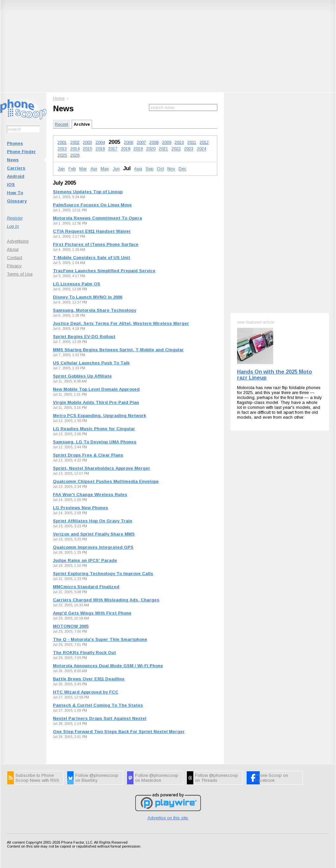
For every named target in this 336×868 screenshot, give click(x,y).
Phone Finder (21, 152)
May (105, 169)
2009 (167, 142)
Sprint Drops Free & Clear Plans (88, 455)
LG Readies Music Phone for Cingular (94, 429)
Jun (116, 169)
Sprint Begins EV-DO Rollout (84, 337)
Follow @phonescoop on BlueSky (97, 778)
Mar (83, 169)
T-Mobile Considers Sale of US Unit (92, 258)
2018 (126, 149)
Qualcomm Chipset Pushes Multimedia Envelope (106, 481)
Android (16, 176)
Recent (61, 124)
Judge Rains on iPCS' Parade (85, 560)
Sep (150, 169)
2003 (87, 142)
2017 (113, 149)
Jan (61, 169)
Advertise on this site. (168, 818)
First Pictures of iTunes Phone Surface (96, 244)
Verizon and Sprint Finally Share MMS (94, 534)
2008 (154, 142)
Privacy (14, 266)
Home (59, 98)
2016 (100, 149)
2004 (100, 142)
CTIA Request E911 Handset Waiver (92, 231)
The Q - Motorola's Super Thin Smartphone (100, 639)
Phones (15, 143)
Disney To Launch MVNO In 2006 (88, 297)
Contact (14, 258)
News (13, 160)
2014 (75, 149)
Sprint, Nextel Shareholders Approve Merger (102, 468)
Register (15, 218)
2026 (75, 155)
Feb (72, 169)
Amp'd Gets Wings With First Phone (92, 613)
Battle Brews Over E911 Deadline (89, 679)
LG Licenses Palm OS (77, 284)
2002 (75, 142)
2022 (176, 149)
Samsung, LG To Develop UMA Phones (95, 442)
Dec (182, 169)
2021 (163, 149)
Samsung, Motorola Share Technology (95, 310)
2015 (87, 149)
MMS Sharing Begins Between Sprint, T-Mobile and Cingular (118, 350)
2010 (179, 142)
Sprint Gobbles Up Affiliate (82, 376)
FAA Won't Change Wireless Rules (90, 495)
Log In (13, 226)
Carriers (16, 168)
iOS (11, 184)
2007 (141, 142)
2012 (204, 142)
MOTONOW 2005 (71, 626)
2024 (202, 149)
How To (15, 193)
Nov (171, 169)
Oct (160, 169)
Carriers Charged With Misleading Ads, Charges (106, 600)
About (13, 249)
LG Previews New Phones (81, 508)
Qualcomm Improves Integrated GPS (93, 547)
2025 (62, 155)
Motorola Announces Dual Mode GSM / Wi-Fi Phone (108, 666)
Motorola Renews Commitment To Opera (97, 218)
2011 (192, 142)
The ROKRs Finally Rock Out (84, 653)
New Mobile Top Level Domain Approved (96, 389)
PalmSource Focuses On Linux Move (92, 205)
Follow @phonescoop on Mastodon (157, 778)
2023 (189, 149)
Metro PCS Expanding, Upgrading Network (99, 416)
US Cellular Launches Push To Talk (91, 363)
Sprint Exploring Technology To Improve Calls (103, 574)
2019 (138, 149)
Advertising (18, 241)
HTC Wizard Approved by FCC (86, 692)
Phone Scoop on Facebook (271, 778)
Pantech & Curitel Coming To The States (98, 705)
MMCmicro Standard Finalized (86, 587)
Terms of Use (20, 274)
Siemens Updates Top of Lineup (88, 192)
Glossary (17, 201)
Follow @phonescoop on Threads (216, 778)
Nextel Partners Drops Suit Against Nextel (100, 718)
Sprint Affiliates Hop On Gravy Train (93, 521)
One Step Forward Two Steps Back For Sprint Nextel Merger (119, 732)
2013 (62, 149)
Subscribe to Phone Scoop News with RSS (37, 778)
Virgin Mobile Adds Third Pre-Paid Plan (96, 402)
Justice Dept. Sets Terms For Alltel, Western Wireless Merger (121, 323)
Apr (94, 169)
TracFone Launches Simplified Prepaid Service (104, 271)
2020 (151, 149)
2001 (62, 142)
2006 (129, 142)
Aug (138, 169)
